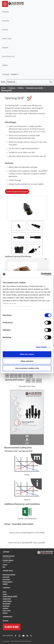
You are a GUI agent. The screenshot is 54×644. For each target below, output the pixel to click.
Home (3, 88)
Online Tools (7, 39)
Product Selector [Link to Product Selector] (8, 582)
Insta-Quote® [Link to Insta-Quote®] (7, 579)
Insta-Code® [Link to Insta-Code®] (6, 577)
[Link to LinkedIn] (27, 636)
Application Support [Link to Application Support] (9, 556)
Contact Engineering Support (17, 192)
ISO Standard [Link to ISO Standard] (7, 604)
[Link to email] (27, 443)
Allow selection (27, 361)
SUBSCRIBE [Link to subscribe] (12, 627)
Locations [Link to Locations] (5, 608)
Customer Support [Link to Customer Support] (8, 560)
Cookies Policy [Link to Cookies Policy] (7, 599)
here (9, 306)
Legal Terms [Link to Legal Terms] (6, 606)
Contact (5, 30)
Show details (41, 347)
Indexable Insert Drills (35, 88)
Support (5, 47)
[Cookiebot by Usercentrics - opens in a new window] (41, 274)
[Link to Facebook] (15, 636)
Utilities (5, 65)
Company (6, 21)
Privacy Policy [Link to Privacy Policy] (7, 611)
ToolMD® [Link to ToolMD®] (5, 584)
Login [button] (3, 82)
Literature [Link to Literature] (6, 621)
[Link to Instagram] (19, 636)
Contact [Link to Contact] (5, 565)
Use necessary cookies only (27, 368)
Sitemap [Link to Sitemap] (5, 613)
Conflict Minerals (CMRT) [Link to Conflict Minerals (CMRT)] (10, 596)
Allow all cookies (27, 354)
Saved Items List (8, 56)
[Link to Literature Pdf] (27, 436)
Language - (10, 74)
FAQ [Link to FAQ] (4, 567)
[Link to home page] (16, 4)
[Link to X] (31, 636)
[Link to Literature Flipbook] (27, 412)
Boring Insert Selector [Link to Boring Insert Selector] (9, 575)
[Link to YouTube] (23, 636)
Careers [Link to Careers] (5, 594)
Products (5, 12)
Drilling (21, 88)
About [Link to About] (5, 592)
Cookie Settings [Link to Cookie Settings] (7, 601)
